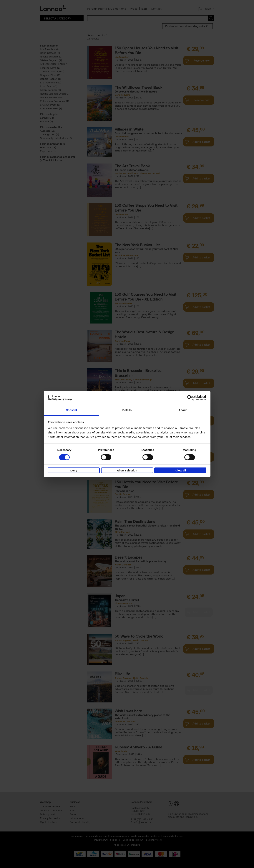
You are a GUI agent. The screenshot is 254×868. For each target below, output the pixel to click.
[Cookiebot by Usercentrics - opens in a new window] (190, 398)
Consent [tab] (71, 410)
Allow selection (127, 470)
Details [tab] (127, 410)
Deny (74, 470)
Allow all (180, 470)
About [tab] (183, 410)
